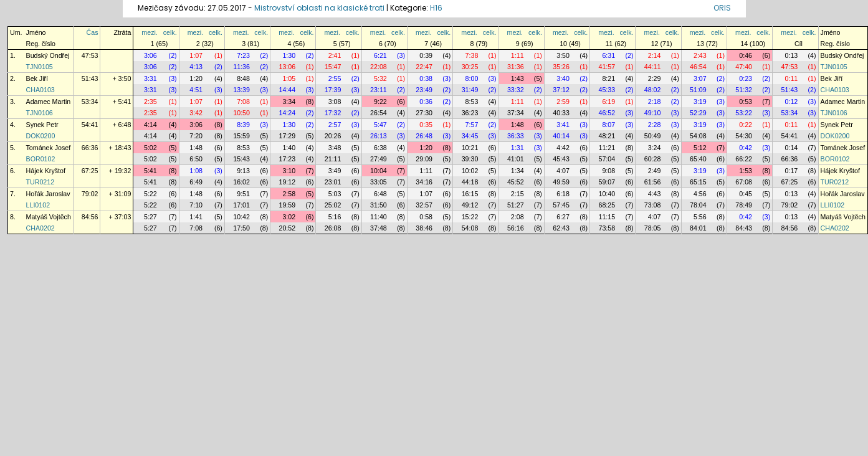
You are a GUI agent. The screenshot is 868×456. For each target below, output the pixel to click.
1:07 (196, 55)
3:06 (150, 55)
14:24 (288, 113)
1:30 (289, 55)
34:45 (470, 136)
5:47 (380, 125)
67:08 (744, 182)
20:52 (288, 228)
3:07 (700, 78)
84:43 (744, 228)
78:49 (744, 205)
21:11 (333, 159)
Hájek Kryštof (46, 171)
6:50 (196, 159)
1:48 (517, 125)
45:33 (607, 90)
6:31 (608, 55)
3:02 (289, 217)
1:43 (517, 78)
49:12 (470, 205)
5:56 (700, 217)
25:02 (333, 205)
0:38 (426, 78)
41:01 (516, 159)
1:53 (746, 171)
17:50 (241, 228)
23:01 (333, 182)
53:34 (90, 102)
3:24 (655, 148)
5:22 (150, 194)
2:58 (289, 194)
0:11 (792, 78)
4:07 (563, 171)
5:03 (335, 194)
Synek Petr (42, 125)
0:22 (746, 125)
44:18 (470, 182)
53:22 (744, 113)
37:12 (561, 90)
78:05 (653, 228)
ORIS (722, 8)
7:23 (243, 55)
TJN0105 (40, 67)
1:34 (517, 171)
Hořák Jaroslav (48, 194)
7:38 (472, 55)
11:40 (379, 217)
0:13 (792, 55)
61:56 (653, 182)
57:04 (607, 159)
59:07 (607, 182)
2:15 (517, 194)
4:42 (563, 148)
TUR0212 (41, 182)
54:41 (90, 125)
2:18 (655, 102)
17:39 (333, 90)
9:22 (380, 102)
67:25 (90, 171)
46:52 (607, 113)
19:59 (288, 205)
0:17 (792, 171)
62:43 (561, 228)
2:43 (700, 55)
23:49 (424, 90)
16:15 (470, 194)
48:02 (653, 90)
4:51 (196, 90)
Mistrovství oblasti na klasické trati (319, 8)
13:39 (241, 90)
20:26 (333, 136)
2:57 (335, 125)
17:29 (288, 136)
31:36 (516, 67)
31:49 (470, 90)
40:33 (561, 113)
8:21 (608, 78)
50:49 (653, 136)
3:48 (335, 148)
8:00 (472, 78)
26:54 (379, 113)
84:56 (90, 217)
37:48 (379, 228)
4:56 (700, 194)
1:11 (517, 55)
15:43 (241, 159)
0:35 (426, 125)
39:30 (470, 159)
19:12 (288, 182)
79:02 (90, 194)
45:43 (561, 159)
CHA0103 (41, 90)
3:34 (289, 102)
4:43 (655, 194)
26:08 (333, 228)
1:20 (196, 78)
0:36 (426, 102)
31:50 (379, 205)
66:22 (744, 159)
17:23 (288, 159)
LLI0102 (38, 205)
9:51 (243, 194)
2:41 (335, 55)
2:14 (655, 55)
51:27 (516, 205)
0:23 (746, 78)
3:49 (335, 171)
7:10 (196, 205)
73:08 (653, 205)
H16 (436, 8)
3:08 (335, 102)
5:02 (150, 148)
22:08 (379, 67)
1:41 (196, 217)
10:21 (470, 148)
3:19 (700, 102)
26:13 (379, 136)
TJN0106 (40, 113)
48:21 (607, 136)
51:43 (90, 78)
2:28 (655, 125)
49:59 (561, 182)
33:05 (379, 182)
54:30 (744, 136)
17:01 (241, 205)
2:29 (655, 78)
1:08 (196, 171)
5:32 (380, 78)
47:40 (744, 67)
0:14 (792, 148)
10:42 (241, 217)
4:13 (196, 67)
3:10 (289, 171)
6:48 (380, 194)
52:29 (698, 113)
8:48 (243, 78)
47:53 (90, 55)
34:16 (424, 182)
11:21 (607, 148)
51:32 (744, 90)
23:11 (379, 90)
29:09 (424, 159)
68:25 (607, 205)
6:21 (380, 55)
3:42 (196, 113)
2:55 (335, 78)
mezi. (149, 32)
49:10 (653, 113)
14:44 (288, 90)
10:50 (241, 113)
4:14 (150, 125)
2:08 (517, 217)
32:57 (424, 205)
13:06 (288, 67)
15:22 (470, 217)
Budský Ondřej (48, 55)
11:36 (241, 67)
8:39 (243, 125)
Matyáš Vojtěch (49, 217)
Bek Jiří (37, 78)
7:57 (472, 125)
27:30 (424, 113)
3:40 (563, 78)
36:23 (470, 113)
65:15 (698, 182)
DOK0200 (41, 136)
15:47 (333, 67)
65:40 (698, 159)
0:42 (746, 148)
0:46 (746, 55)
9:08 (608, 171)
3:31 (150, 78)
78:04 (698, 205)
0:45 (746, 194)
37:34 (516, 113)
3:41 (563, 125)
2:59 (563, 102)
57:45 (561, 205)
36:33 (516, 136)
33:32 (516, 90)
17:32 (333, 113)
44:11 (653, 67)
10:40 (607, 194)
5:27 (150, 217)
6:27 (563, 217)
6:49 (196, 182)
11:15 (607, 217)
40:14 (561, 136)
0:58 (426, 217)
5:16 (335, 217)
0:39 (426, 55)
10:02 (470, 171)
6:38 (380, 148)
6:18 (563, 194)
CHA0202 (41, 228)
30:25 (470, 67)
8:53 (472, 102)
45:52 (516, 182)
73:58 (607, 228)
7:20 (196, 136)
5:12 (700, 148)
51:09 (698, 90)
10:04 (379, 171)
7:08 (243, 102)
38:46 (424, 228)
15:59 (241, 136)
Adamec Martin (49, 102)
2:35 (150, 102)
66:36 (90, 148)
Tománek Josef (49, 148)
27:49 (379, 159)
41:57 (607, 67)
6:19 (608, 102)
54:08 (698, 136)
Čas (93, 32)
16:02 (241, 182)
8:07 (608, 125)
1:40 (289, 148)
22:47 (424, 67)
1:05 (289, 78)
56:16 (516, 228)
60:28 (653, 159)
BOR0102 (41, 159)
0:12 (792, 102)
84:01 (698, 228)
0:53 (746, 102)
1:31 (517, 148)
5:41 (150, 171)
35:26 (561, 67)
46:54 (698, 67)
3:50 (563, 55)
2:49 (655, 171)
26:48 (424, 136)
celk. (170, 32)
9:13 (243, 171)
